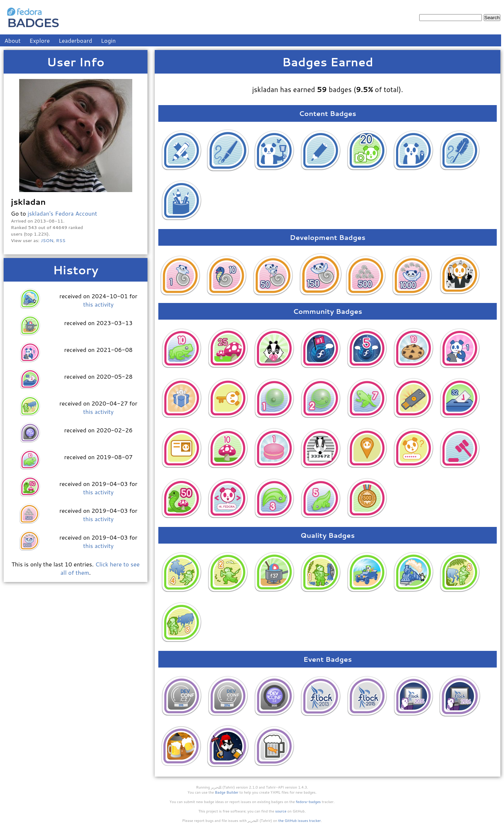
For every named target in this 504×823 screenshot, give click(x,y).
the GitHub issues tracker (300, 820)
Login (109, 40)
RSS (61, 240)
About (13, 40)
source (281, 811)
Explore (39, 40)
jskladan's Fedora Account (62, 213)
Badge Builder (227, 792)
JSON (47, 240)
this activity (98, 304)
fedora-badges (308, 802)
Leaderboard (76, 40)
